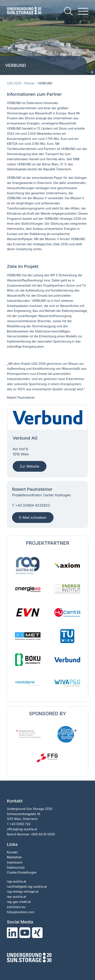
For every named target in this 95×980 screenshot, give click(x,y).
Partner (30, 83)
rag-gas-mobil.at (19, 902)
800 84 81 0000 (44, 834)
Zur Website (30, 466)
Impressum (15, 862)
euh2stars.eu (16, 907)
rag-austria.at (16, 881)
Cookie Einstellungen (22, 872)
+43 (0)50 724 (20, 824)
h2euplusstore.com (21, 912)
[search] (68, 11)
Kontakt (12, 852)
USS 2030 (14, 83)
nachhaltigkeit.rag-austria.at (27, 886)
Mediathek (14, 857)
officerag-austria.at (22, 829)
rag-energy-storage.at (23, 891)
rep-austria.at (16, 897)
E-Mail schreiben (33, 518)
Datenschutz (16, 867)
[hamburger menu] (83, 11)
